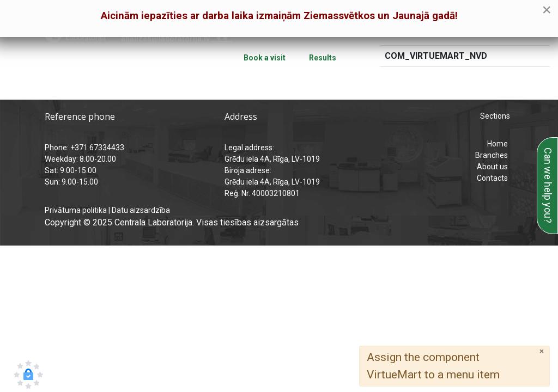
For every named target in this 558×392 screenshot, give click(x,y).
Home (498, 144)
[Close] (542, 351)
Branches (492, 155)
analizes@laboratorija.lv (165, 39)
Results (323, 58)
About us (492, 167)
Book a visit (265, 58)
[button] (28, 375)
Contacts (492, 178)
